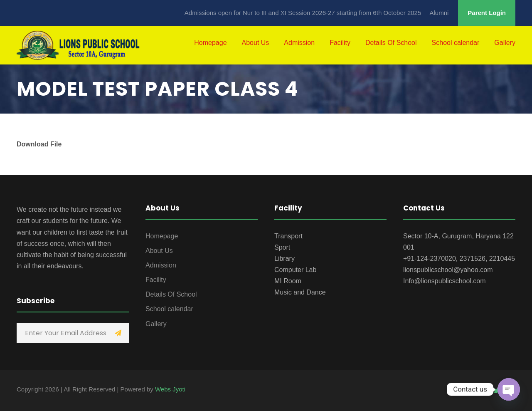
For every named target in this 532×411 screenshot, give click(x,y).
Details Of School (391, 43)
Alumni (439, 13)
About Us (256, 43)
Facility (340, 43)
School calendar (456, 43)
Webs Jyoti (170, 389)
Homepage (210, 43)
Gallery (505, 43)
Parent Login (487, 13)
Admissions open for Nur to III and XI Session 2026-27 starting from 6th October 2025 (303, 13)
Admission (299, 43)
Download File (39, 144)
